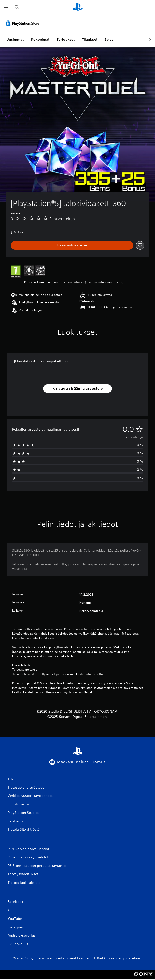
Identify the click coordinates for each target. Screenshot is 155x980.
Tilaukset (90, 39)
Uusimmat (15, 39)
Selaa (109, 39)
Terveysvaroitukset (25, 670)
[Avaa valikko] (6, 8)
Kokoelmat (40, 39)
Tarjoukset (66, 39)
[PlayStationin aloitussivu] (78, 7)
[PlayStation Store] (23, 23)
